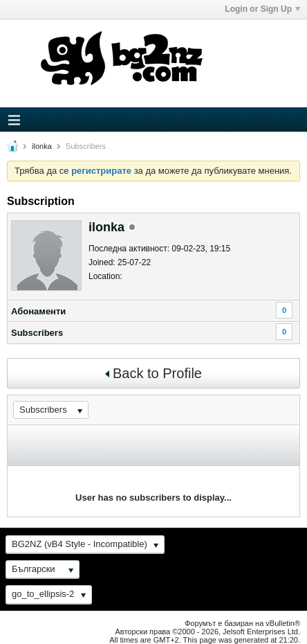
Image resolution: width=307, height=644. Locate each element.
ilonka (42, 146)
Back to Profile (153, 373)
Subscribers (37, 333)
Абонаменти (38, 311)
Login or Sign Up (262, 9)
